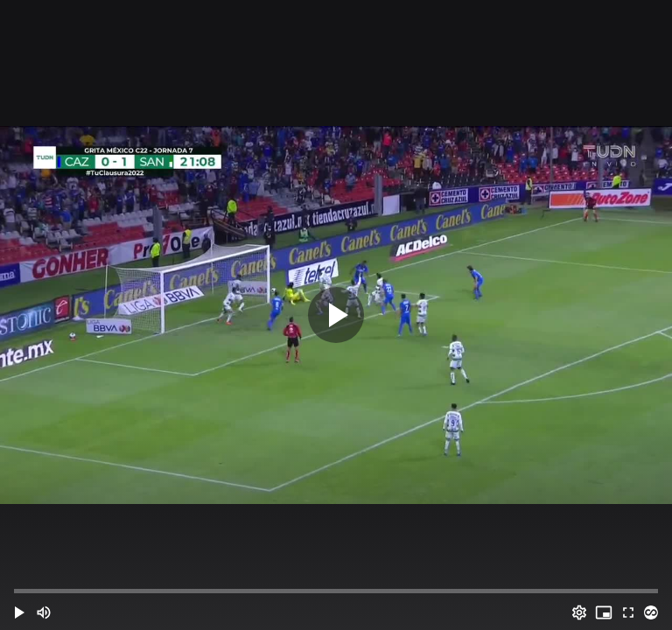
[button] (19, 612)
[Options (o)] (579, 612)
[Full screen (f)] (628, 612)
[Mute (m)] (44, 612)
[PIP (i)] (604, 612)
